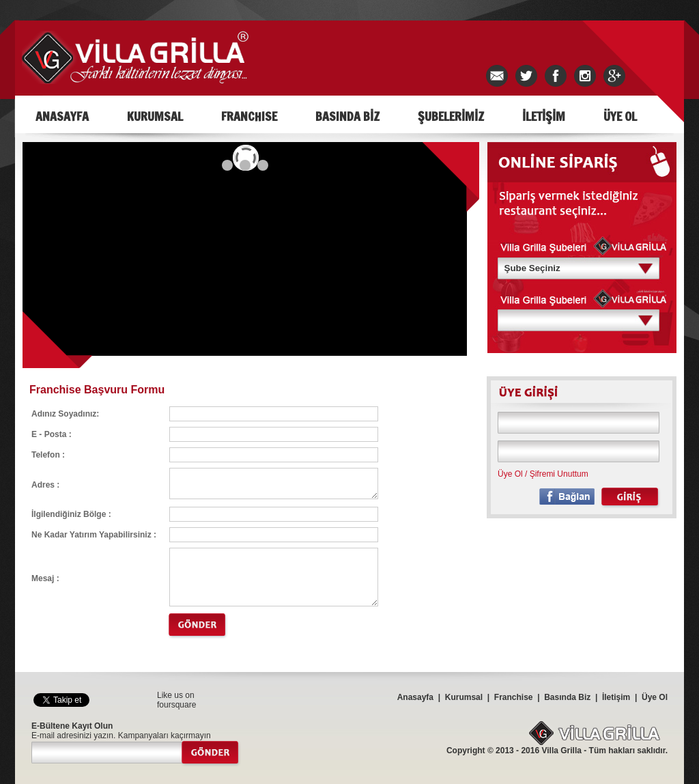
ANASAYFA (62, 116)
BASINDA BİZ (347, 116)
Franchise (514, 697)
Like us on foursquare (176, 700)
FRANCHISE (249, 116)
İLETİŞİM (544, 116)
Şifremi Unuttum (559, 474)
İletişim (616, 697)
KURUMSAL (155, 116)
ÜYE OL (620, 116)
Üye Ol (510, 474)
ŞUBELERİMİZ (451, 116)
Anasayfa (415, 697)
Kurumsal (464, 697)
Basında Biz (567, 697)
